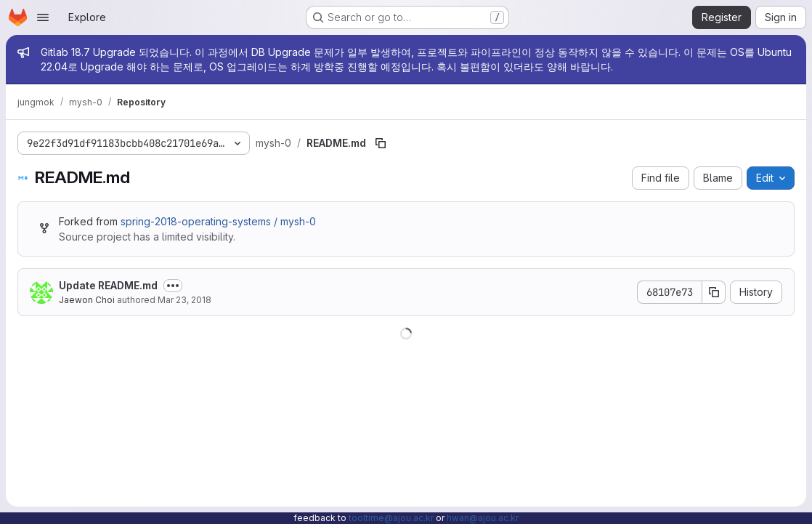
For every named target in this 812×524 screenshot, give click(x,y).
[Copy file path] (381, 143)
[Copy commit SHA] (714, 292)
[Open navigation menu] (43, 17)
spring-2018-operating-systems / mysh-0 (218, 221)
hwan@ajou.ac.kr (483, 518)
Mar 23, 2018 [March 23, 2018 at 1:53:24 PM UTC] (184, 300)
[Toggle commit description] (173, 286)
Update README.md (108, 285)
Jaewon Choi (87, 300)
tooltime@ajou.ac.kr (391, 518)
